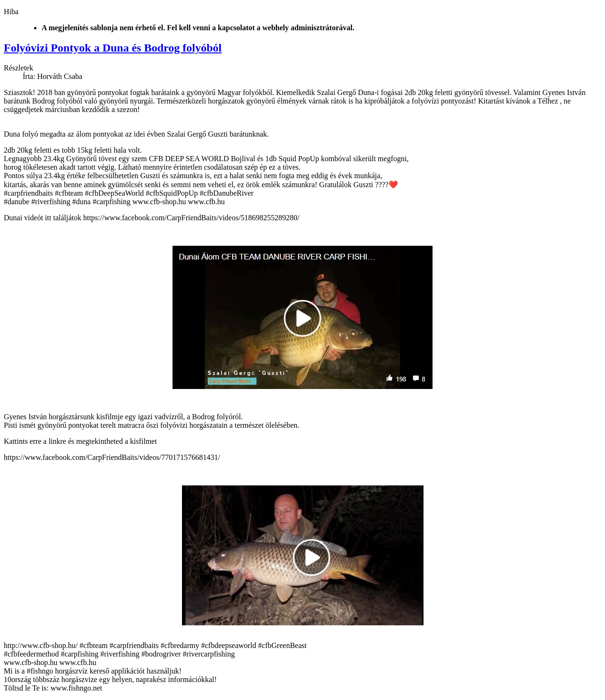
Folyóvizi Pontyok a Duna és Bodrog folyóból (113, 48)
